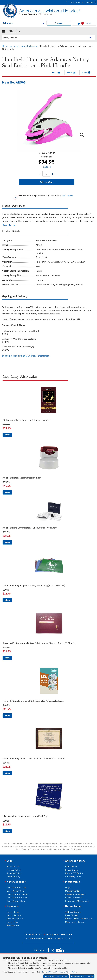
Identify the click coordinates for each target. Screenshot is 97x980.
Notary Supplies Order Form (79, 919)
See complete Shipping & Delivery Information (26, 356)
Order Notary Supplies (18, 894)
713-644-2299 (75, 2)
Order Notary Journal (17, 898)
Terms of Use (47, 972)
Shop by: (15, 31)
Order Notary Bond (16, 901)
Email (71, 72)
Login (68, 887)
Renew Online (72, 870)
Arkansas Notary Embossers (24, 46)
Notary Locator (14, 915)
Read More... (10, 225)
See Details (67, 196)
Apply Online (71, 866)
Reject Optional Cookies (82, 976)
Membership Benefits (75, 894)
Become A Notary (15, 919)
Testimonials (13, 925)
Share (56, 72)
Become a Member (74, 898)
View (7, 435)
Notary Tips (13, 922)
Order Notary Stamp (17, 887)
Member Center (73, 891)
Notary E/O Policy (74, 873)
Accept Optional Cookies (56, 976)
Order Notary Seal (16, 891)
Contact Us (90, 2)
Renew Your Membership (77, 901)
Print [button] (87, 72)
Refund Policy (14, 877)
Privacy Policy (14, 870)
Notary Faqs (13, 912)
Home (5, 46)
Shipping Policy (14, 873)
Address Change (73, 912)
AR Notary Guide (73, 877)
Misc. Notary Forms (75, 922)
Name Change (72, 915)
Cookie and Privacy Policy (66, 972)
